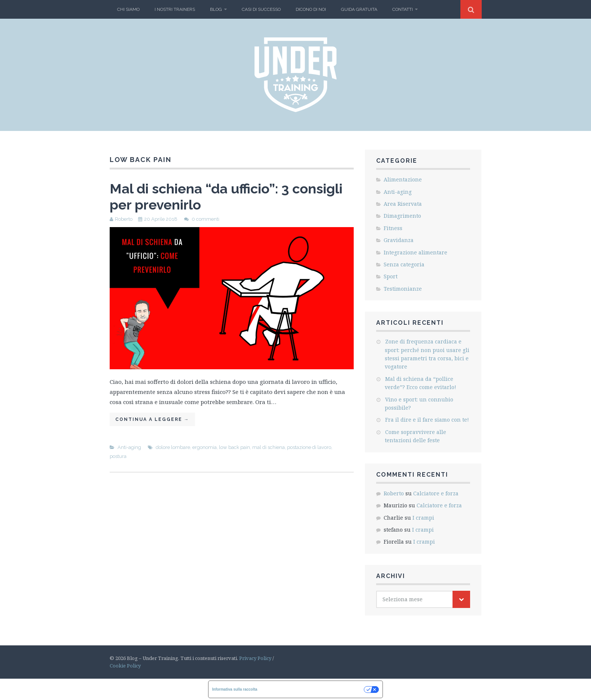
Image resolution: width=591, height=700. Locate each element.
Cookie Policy (125, 666)
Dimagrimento (402, 216)
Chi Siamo (128, 9)
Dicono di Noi (311, 9)
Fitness (393, 228)
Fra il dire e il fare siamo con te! (427, 420)
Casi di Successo (261, 9)
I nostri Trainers (175, 9)
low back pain (234, 447)
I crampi (423, 518)
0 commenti (205, 219)
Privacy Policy (255, 658)
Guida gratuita (359, 9)
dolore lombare (173, 447)
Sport (391, 276)
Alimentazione (403, 179)
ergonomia (205, 447)
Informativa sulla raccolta (235, 689)
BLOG (216, 9)
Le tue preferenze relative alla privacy (313, 689)
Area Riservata (403, 204)
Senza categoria (404, 264)
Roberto (124, 219)
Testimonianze (403, 289)
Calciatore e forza (436, 493)
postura (118, 456)
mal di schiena (269, 447)
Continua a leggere (152, 419)
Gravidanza (399, 240)
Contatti (403, 9)
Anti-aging (129, 447)
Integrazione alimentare (415, 252)
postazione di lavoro (309, 447)
